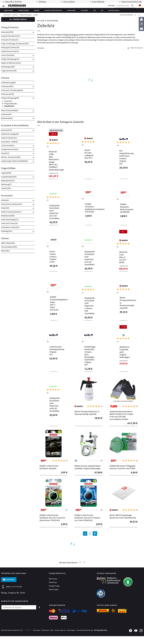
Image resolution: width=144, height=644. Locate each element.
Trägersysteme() (9, 71)
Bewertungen (54, 604)
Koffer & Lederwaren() (11, 212)
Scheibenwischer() (10, 149)
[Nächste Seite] (95, 548)
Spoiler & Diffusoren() (11, 63)
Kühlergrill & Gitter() (10, 48)
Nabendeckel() (8, 181)
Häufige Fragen (54, 601)
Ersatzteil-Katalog (114, 10)
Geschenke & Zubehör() (12, 204)
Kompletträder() (9, 177)
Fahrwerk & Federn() (10, 40)
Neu (102, 10)
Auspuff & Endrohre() (11, 36)
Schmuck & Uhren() (10, 223)
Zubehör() (9, 106)
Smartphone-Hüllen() (10, 227)
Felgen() (6, 173)
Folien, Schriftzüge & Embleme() (15, 44)
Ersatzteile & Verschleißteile (53, 10)
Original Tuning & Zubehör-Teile (132, 2)
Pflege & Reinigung (26, 15)
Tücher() (8, 101)
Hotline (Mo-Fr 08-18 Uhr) (13, 2)
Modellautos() (8, 216)
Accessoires (84, 10)
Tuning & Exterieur (23, 10)
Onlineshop (7, 15)
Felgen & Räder (71, 10)
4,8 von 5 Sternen (69, 2)
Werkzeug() (6, 184)
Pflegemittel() (11, 104)
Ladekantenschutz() (10, 51)
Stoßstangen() (8, 67)
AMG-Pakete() (8, 243)
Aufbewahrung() (8, 83)
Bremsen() (7, 130)
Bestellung (53, 597)
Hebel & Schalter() (9, 138)
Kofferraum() (8, 94)
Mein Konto (53, 593)
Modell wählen (9, 10)
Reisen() (5, 251)
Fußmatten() (7, 86)
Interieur (37, 10)
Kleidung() (7, 231)
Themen (5, 238)
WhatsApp (42, 2)
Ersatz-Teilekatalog (98, 2)
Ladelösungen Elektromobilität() (14, 161)
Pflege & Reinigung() (10, 59)
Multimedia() (7, 118)
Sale (95, 10)
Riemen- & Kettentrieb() (11, 157)
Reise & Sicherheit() (10, 111)
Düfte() (5, 200)
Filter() (5, 153)
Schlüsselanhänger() (10, 220)
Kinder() (5, 208)
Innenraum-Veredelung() (12, 90)
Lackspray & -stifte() (9, 142)
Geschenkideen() (9, 247)
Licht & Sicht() (8, 55)
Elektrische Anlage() (10, 134)
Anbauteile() (7, 32)
